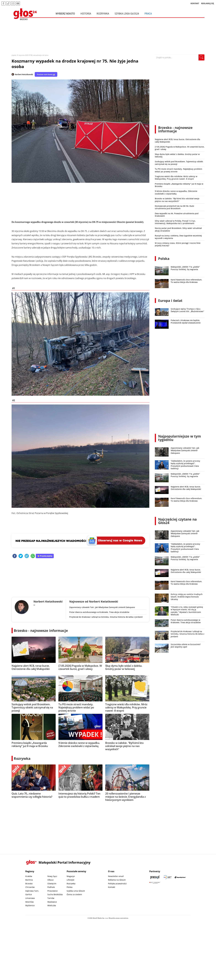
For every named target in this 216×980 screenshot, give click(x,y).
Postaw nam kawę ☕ (46, 74)
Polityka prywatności (117, 884)
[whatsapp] (33, 556)
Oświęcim (52, 884)
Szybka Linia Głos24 (127, 13)
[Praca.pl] (155, 877)
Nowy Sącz (52, 876)
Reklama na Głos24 (117, 880)
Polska (164, 258)
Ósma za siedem (74, 894)
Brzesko (29, 884)
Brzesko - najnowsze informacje (41, 630)
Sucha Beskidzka (55, 894)
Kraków (29, 876)
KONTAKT (195, 3)
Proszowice (52, 891)
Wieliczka (52, 905)
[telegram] (27, 556)
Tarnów (51, 898)
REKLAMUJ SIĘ (208, 3)
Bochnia (29, 880)
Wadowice (52, 902)
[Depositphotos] (180, 877)
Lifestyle (70, 880)
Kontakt (112, 887)
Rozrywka (103, 13)
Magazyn (71, 876)
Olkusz (50, 880)
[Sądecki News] (168, 877)
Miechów (29, 902)
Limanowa (30, 898)
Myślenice (30, 905)
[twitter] (21, 556)
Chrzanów (30, 887)
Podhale (51, 887)
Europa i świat (170, 301)
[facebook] (15, 556)
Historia (86, 13)
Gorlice (29, 894)
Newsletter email (116, 876)
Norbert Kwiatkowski (24, 74)
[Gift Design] (155, 883)
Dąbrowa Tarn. (32, 891)
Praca (148, 13)
